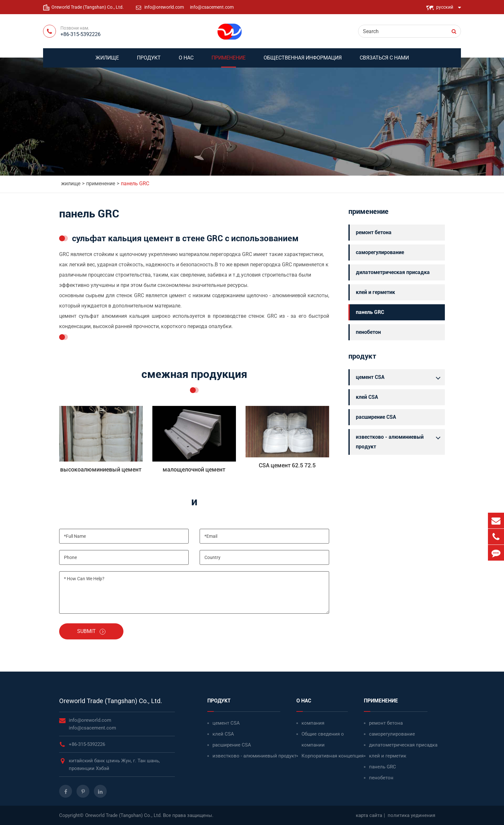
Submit (91, 631)
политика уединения (411, 815)
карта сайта (369, 815)
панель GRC (135, 183)
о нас (186, 61)
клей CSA (367, 397)
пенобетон (368, 332)
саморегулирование (380, 252)
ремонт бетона (374, 232)
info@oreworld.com (165, 7)
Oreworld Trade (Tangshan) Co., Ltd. (111, 701)
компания (313, 723)
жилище (107, 61)
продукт (149, 61)
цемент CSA (400, 377)
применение (229, 61)
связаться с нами (384, 61)
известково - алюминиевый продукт (400, 441)
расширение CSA (376, 417)
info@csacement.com (212, 7)
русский (445, 7)
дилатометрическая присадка (393, 272)
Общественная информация (303, 61)
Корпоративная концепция (333, 756)
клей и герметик (375, 292)
